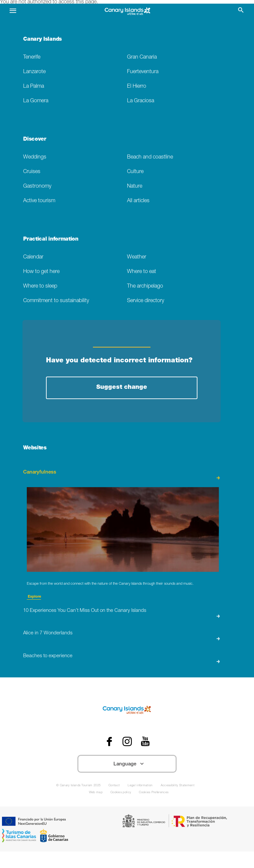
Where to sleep (40, 286)
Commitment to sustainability (56, 301)
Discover (35, 140)
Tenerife (32, 57)
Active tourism (39, 201)
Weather (137, 257)
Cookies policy (121, 793)
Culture (135, 172)
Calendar (33, 257)
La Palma (34, 87)
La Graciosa (141, 101)
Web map (96, 793)
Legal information (140, 786)
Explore (34, 597)
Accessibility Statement (178, 786)
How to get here (41, 272)
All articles (138, 201)
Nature (135, 186)
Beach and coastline (150, 157)
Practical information (51, 240)
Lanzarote (34, 72)
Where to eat (142, 272)
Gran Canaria (142, 57)
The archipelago (145, 286)
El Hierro (137, 87)
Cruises (32, 172)
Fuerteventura (143, 72)
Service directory (146, 301)
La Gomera (36, 101)
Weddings (35, 157)
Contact (114, 786)
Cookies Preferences (154, 793)
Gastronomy (37, 186)
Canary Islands (42, 40)
